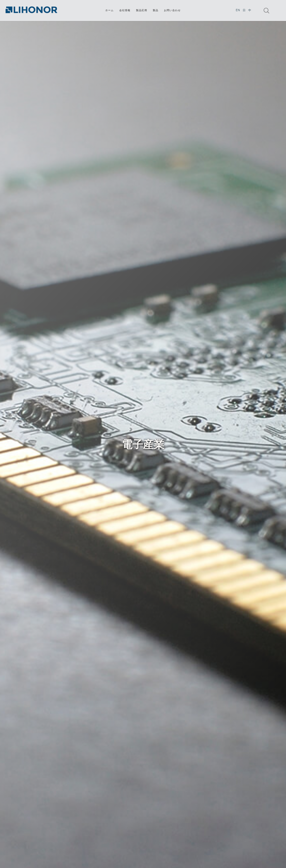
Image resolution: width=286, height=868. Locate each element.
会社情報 (125, 10)
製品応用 (142, 10)
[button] (142, 10)
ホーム (109, 10)
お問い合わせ (172, 10)
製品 (156, 10)
